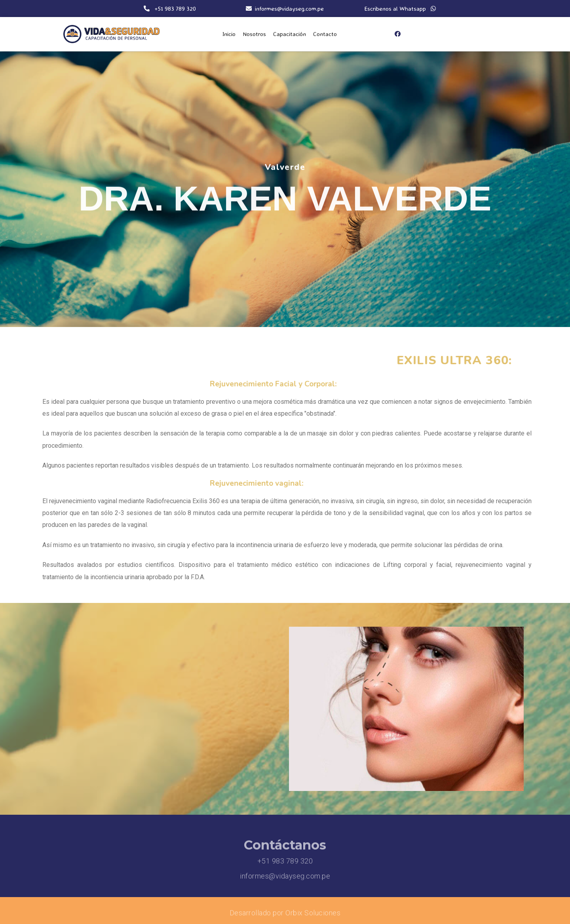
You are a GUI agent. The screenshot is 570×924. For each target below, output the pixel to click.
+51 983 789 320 (285, 864)
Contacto (325, 34)
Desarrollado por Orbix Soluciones (285, 915)
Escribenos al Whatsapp (400, 9)
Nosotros (254, 34)
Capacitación (290, 34)
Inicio (229, 34)
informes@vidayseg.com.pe (285, 879)
